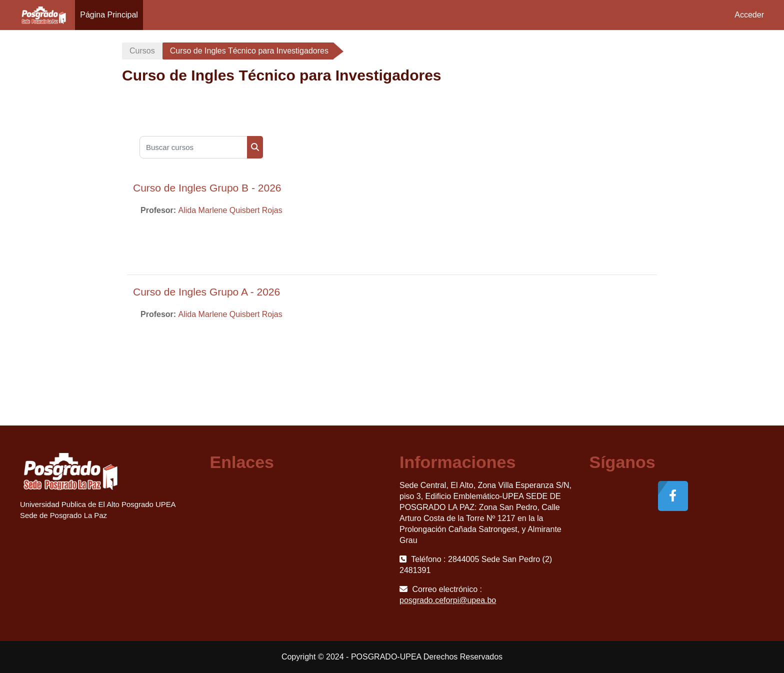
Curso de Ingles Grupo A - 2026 (206, 292)
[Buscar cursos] (193, 147)
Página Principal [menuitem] (109, 15)
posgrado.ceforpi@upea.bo (448, 600)
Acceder (749, 15)
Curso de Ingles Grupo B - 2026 (207, 188)
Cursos (142, 51)
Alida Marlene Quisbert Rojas (230, 210)
